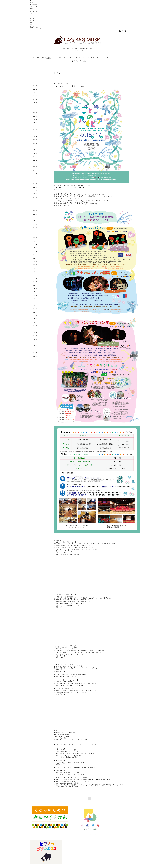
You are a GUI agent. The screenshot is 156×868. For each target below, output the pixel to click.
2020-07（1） (36, 218)
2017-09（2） (36, 316)
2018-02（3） (36, 299)
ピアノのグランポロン (37, 28)
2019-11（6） (36, 241)
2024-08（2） (36, 99)
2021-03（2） (36, 194)
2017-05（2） (36, 329)
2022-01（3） (36, 163)
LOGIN (32, 26)
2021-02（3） (36, 197)
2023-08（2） (36, 116)
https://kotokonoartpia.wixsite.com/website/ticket (80, 745)
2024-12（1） (36, 96)
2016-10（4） (36, 353)
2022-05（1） (36, 153)
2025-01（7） (36, 92)
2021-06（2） (36, 184)
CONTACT (33, 24)
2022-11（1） (36, 133)
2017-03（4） (36, 336)
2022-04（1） (36, 157)
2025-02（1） (36, 89)
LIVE (31, 10)
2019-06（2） (36, 258)
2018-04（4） (36, 292)
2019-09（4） (36, 248)
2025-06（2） (36, 86)
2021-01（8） (36, 201)
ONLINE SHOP (34, 12)
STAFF (32, 22)
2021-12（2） (36, 167)
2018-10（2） (36, 278)
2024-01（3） (36, 109)
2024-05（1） (36, 103)
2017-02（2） (36, 339)
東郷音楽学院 (34, 4)
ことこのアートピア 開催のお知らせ (70, 86)
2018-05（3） (36, 288)
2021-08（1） (36, 177)
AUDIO (32, 17)
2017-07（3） (36, 322)
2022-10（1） (36, 136)
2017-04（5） (36, 332)
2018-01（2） (36, 302)
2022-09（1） (36, 140)
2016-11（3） (36, 349)
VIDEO (32, 15)
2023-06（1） (36, 120)
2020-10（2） (36, 211)
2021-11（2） (36, 170)
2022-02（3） (36, 160)
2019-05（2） (36, 261)
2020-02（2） (36, 231)
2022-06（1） (36, 150)
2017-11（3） (36, 309)
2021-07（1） (36, 180)
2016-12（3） (36, 346)
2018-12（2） (36, 272)
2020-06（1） (36, 221)
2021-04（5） (36, 190)
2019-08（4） (36, 251)
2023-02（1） (36, 123)
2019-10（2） (36, 245)
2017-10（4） (36, 312)
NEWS (32, 3)
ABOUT (32, 21)
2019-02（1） (36, 265)
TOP (31, 1)
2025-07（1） (36, 82)
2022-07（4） (36, 147)
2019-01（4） (36, 268)
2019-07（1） (36, 255)
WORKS (32, 8)
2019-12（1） (36, 238)
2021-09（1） (36, 174)
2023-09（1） (36, 113)
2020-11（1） (36, 207)
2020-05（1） (36, 224)
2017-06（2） (36, 326)
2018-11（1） (36, 275)
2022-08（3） (36, 143)
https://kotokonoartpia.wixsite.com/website (81, 767)
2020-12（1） (36, 204)
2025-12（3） (36, 79)
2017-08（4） (36, 319)
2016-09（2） (36, 356)
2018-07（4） (36, 285)
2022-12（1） (36, 130)
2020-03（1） (36, 228)
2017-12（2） (36, 305)
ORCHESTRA (33, 14)
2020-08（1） (36, 214)
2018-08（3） (36, 282)
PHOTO (32, 19)
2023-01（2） (36, 126)
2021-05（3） (36, 187)
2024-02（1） (36, 106)
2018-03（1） (36, 295)
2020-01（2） (36, 234)
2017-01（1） (36, 343)
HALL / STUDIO (34, 6)
